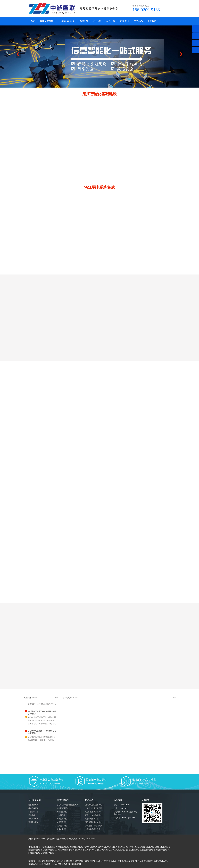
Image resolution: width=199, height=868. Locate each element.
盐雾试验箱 (76, 864)
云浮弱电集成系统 (47, 853)
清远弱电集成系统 (146, 850)
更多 (56, 697)
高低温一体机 (116, 861)
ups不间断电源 (45, 864)
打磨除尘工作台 (163, 861)
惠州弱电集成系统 (147, 847)
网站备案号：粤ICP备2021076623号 (82, 839)
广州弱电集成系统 (48, 847)
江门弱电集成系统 (62, 850)
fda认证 (54, 864)
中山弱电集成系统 (47, 850)
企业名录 (143, 861)
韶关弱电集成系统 (105, 847)
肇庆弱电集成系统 (132, 850)
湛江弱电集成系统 (104, 850)
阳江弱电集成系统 (90, 850)
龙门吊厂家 (61, 861)
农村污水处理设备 (64, 864)
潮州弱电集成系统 (160, 850)
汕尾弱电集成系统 (161, 847)
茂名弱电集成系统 (118, 850)
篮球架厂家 (70, 861)
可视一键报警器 (43, 861)
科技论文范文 (85, 861)
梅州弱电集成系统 (133, 847)
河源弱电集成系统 (119, 847)
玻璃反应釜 (126, 861)
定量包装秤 (135, 861)
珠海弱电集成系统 (76, 847)
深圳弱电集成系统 (62, 847)
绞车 (77, 861)
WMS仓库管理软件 (103, 861)
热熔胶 (93, 861)
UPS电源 (53, 861)
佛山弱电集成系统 (76, 850)
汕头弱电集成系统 (91, 847)
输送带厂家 (152, 861)
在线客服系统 (33, 864)
